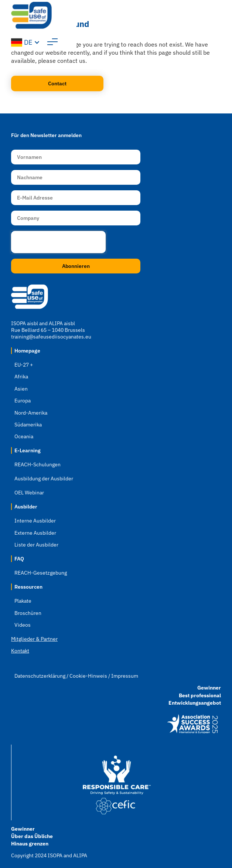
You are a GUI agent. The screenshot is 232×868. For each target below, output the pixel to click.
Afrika (21, 377)
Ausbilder (26, 507)
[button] (215, 18)
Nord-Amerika (31, 413)
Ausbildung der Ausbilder (44, 479)
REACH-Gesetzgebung (41, 573)
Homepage (27, 351)
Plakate (23, 601)
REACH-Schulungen (37, 464)
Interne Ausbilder (35, 521)
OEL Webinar (29, 493)
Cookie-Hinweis (88, 676)
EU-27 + (24, 365)
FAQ (19, 559)
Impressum (125, 676)
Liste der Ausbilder (36, 545)
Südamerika (28, 425)
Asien (21, 389)
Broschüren (28, 613)
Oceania (24, 436)
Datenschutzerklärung (40, 676)
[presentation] (58, 242)
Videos (23, 625)
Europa (23, 401)
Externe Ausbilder (35, 533)
